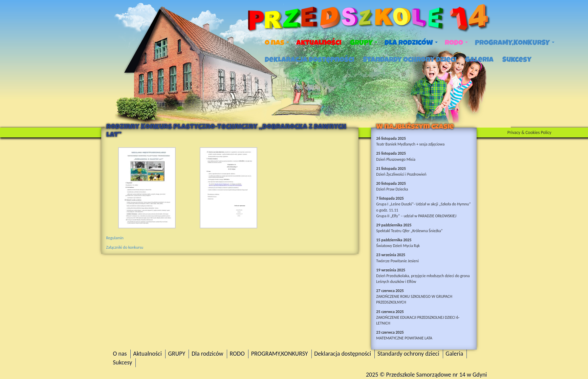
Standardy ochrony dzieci (410, 60)
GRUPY (364, 43)
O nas (277, 43)
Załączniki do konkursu (125, 247)
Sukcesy (517, 60)
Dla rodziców (411, 43)
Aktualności (319, 43)
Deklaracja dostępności (309, 60)
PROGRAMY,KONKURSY (515, 43)
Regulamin (115, 238)
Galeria (479, 60)
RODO (456, 43)
